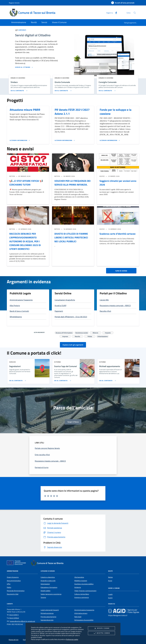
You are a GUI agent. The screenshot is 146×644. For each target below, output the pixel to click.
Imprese (65, 336)
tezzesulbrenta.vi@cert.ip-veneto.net (22, 621)
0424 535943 (14, 618)
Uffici (9, 584)
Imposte (108, 332)
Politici (9, 587)
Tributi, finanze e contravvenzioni (85, 591)
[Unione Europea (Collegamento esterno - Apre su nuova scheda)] (17, 563)
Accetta (101, 633)
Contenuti (22, 30)
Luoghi (110, 594)
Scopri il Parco (73, 422)
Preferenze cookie (72, 639)
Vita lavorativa (79, 577)
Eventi (110, 598)
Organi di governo (13, 577)
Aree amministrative (14, 581)
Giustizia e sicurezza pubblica (84, 584)
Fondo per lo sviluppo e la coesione (116, 112)
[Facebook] (115, 13)
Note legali (78, 617)
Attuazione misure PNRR (25, 110)
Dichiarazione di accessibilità (84, 620)
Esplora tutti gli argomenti (73, 345)
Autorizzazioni (45, 584)
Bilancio (95, 332)
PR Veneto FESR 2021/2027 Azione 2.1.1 (72, 112)
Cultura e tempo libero (82, 594)
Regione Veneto (14, 3)
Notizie (110, 577)
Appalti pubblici (46, 591)
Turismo (43, 597)
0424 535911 (14, 615)
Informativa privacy (81, 613)
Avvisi (110, 581)
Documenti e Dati (13, 594)
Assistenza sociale (82, 332)
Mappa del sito (14, 640)
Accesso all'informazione (64, 332)
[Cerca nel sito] (135, 13)
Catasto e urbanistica (48, 577)
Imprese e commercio (82, 597)
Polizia (90, 336)
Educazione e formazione (49, 587)
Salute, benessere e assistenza (51, 594)
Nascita (77, 336)
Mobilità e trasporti (81, 581)
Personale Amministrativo (16, 591)
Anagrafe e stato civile (48, 581)
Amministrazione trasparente (84, 610)
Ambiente (78, 587)
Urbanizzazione (103, 336)
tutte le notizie (121, 271)
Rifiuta (101, 628)
